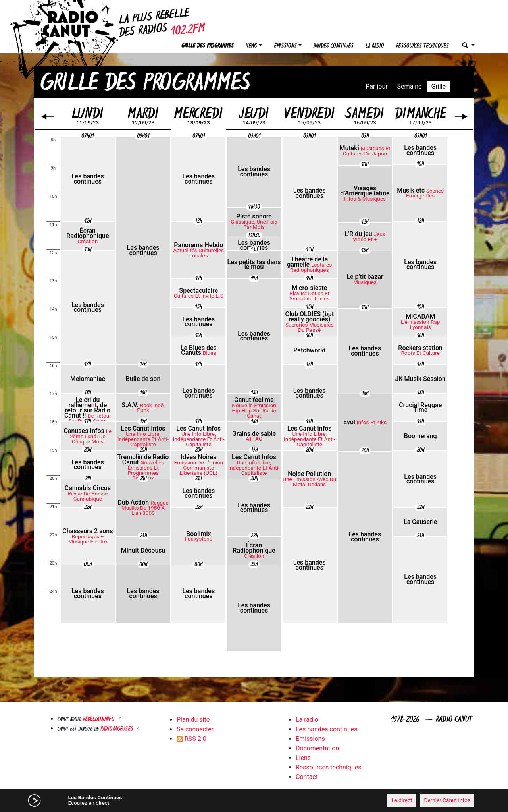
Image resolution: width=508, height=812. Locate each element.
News (251, 46)
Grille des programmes (208, 46)
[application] (254, 800)
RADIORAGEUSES (118, 729)
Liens (303, 758)
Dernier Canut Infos (447, 800)
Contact (307, 777)
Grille (439, 86)
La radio (375, 46)
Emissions (310, 739)
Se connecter (195, 729)
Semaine (410, 86)
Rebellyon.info (100, 720)
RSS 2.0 (191, 739)
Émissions (285, 46)
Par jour (376, 86)
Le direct (402, 800)
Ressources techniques (422, 46)
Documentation (317, 748)
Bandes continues (334, 46)
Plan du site (193, 720)
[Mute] (157, 800)
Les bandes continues (326, 729)
